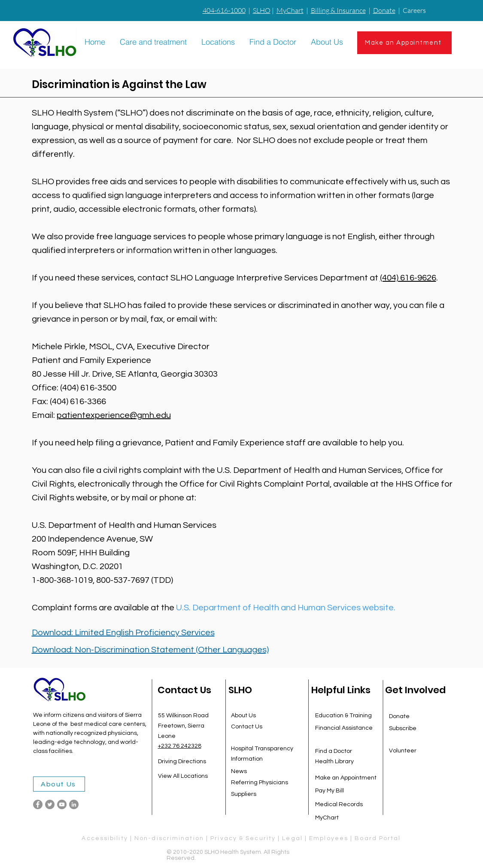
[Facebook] (38, 804)
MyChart (290, 10)
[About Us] (59, 784)
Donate (384, 10)
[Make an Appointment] (404, 43)
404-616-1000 (224, 10)
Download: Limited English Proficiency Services (123, 633)
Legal (293, 838)
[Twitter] (50, 804)
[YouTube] (62, 804)
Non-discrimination (169, 838)
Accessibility (105, 838)
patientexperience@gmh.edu (114, 415)
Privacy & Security (243, 838)
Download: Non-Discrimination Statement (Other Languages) (150, 650)
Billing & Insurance (338, 10)
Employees (329, 838)
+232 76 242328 (180, 746)
